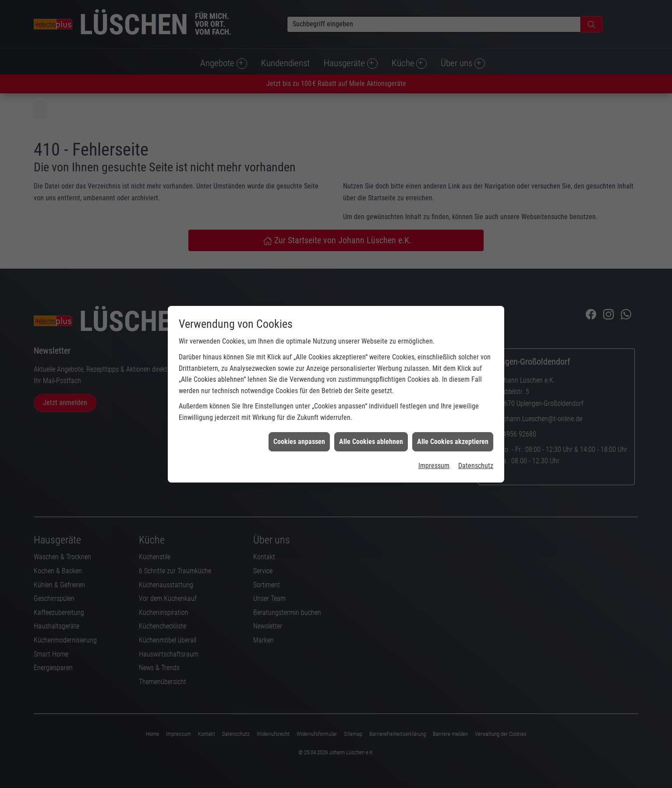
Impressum (434, 442)
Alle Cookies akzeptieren (453, 418)
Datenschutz (476, 442)
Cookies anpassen (299, 418)
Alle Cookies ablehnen (371, 418)
